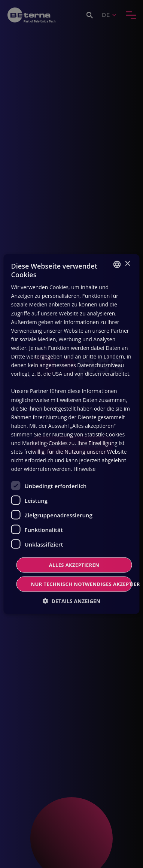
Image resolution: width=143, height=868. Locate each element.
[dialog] (71, 434)
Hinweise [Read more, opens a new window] (84, 469)
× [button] (127, 264)
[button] (72, 601)
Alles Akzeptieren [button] (74, 565)
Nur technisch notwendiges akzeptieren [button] (82, 584)
